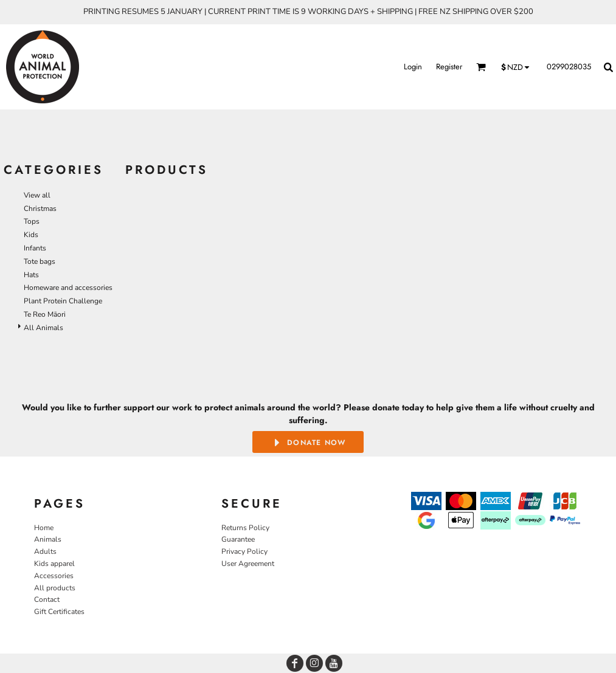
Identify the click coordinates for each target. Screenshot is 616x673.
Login (413, 67)
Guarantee (238, 539)
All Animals (43, 328)
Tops (32, 221)
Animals (48, 539)
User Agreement (248, 564)
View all (37, 195)
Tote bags (40, 261)
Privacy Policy (244, 551)
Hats (31, 275)
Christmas (40, 209)
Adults (45, 551)
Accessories (54, 576)
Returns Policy (245, 528)
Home (44, 528)
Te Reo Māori (45, 314)
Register (449, 67)
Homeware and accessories (68, 288)
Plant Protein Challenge (63, 301)
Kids (31, 235)
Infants (35, 248)
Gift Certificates (59, 612)
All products (55, 588)
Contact (47, 599)
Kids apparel (54, 564)
